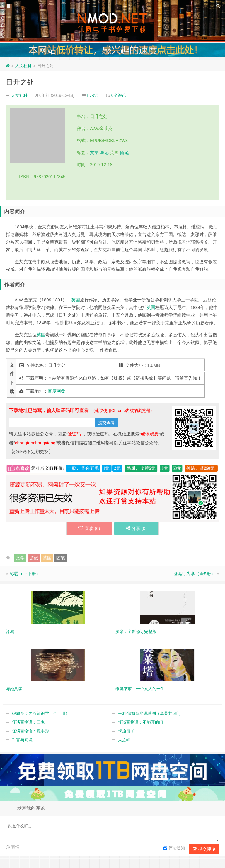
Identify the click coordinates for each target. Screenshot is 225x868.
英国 (76, 300)
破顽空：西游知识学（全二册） (41, 713)
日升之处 (20, 82)
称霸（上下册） (25, 574)
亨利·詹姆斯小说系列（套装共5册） (151, 713)
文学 (94, 152)
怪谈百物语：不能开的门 (141, 722)
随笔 (125, 152)
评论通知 (174, 848)
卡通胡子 (126, 731)
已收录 (93, 95)
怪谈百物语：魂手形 (30, 731)
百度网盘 (57, 391)
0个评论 (119, 95)
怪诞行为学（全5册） (194, 574)
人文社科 (23, 66)
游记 (104, 152)
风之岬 (124, 740)
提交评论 (204, 849)
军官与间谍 (22, 740)
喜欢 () (89, 528)
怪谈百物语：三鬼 (28, 722)
